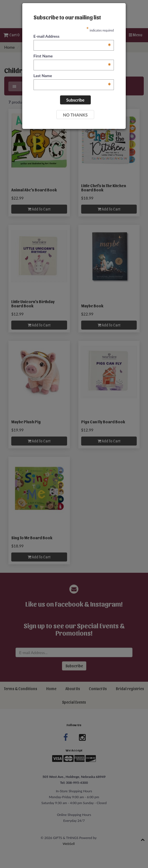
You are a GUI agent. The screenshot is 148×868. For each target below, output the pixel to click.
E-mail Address (72, 36)
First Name (72, 56)
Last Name (72, 76)
